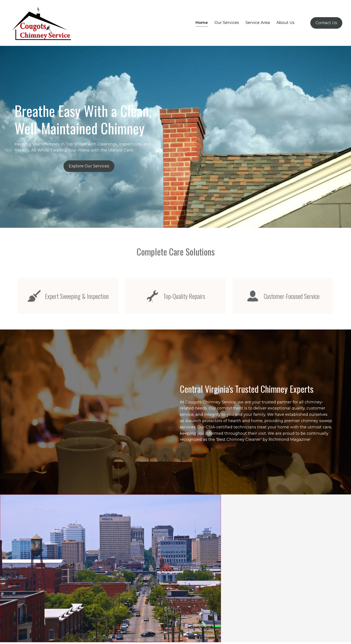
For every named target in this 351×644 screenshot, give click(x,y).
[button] (89, 166)
